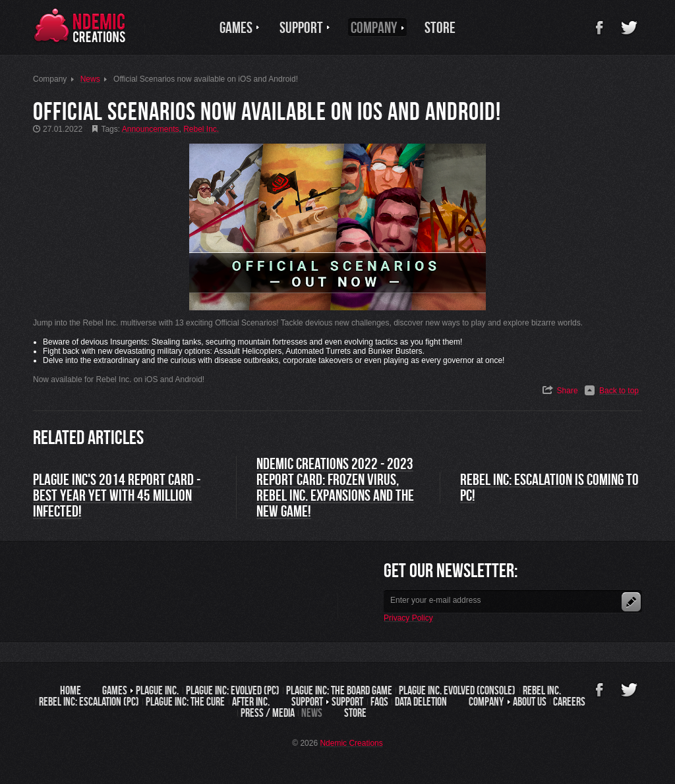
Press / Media (268, 713)
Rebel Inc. (542, 690)
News (312, 713)
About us (530, 702)
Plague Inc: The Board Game (339, 690)
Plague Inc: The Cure (185, 702)
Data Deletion (421, 702)
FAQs (379, 702)
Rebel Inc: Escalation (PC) (89, 702)
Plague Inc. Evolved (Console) (457, 690)
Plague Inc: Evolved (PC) (233, 690)
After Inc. (251, 702)
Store (355, 713)
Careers (569, 702)
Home (71, 690)
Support (347, 702)
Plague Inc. (157, 690)
